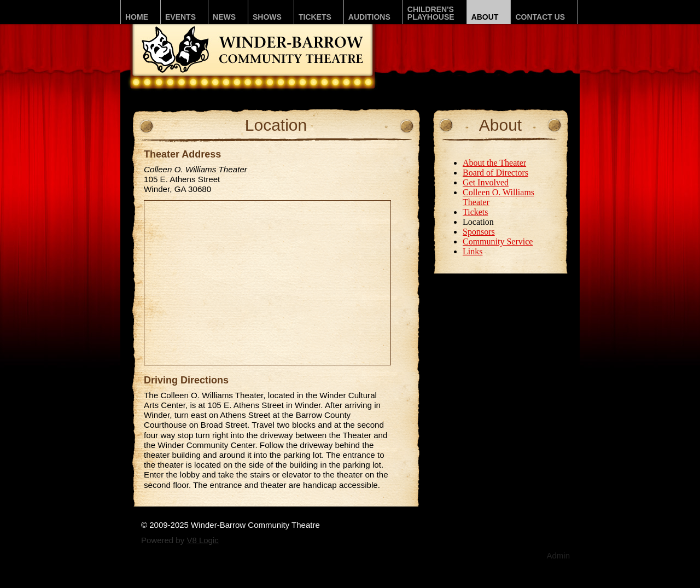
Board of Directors (495, 173)
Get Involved (486, 182)
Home (137, 17)
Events (180, 17)
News (224, 17)
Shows (267, 17)
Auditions (369, 17)
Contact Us (540, 17)
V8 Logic (202, 540)
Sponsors (479, 232)
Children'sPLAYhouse (431, 13)
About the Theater (494, 163)
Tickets (315, 17)
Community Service (498, 241)
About (485, 17)
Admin (558, 555)
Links (472, 251)
